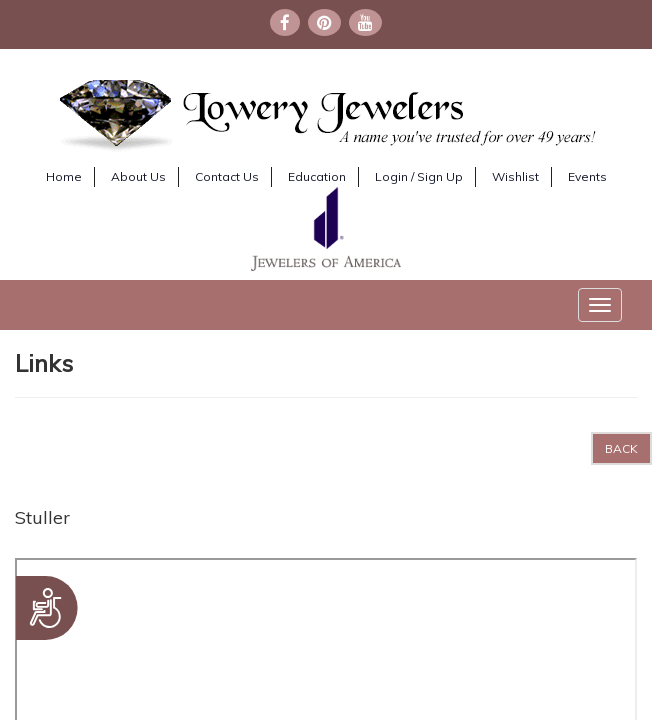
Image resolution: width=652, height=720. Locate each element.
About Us (138, 176)
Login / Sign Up (419, 176)
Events (587, 176)
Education (317, 176)
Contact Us (227, 176)
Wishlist (515, 176)
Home (64, 176)
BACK (621, 448)
